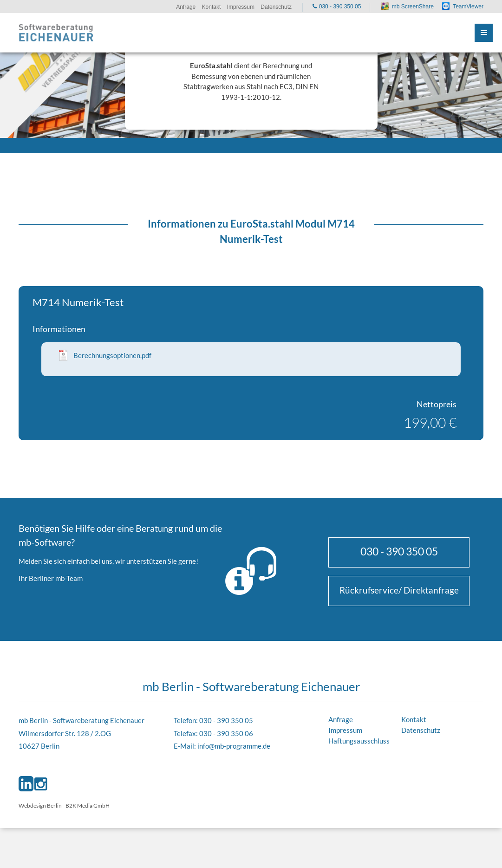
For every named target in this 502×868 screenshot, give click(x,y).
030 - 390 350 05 (399, 551)
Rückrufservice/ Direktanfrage (399, 590)
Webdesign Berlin (40, 805)
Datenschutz (421, 730)
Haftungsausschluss (359, 741)
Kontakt (414, 719)
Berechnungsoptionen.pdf (112, 355)
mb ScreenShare (413, 7)
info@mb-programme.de (234, 746)
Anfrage (341, 719)
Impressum (345, 730)
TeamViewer (468, 7)
